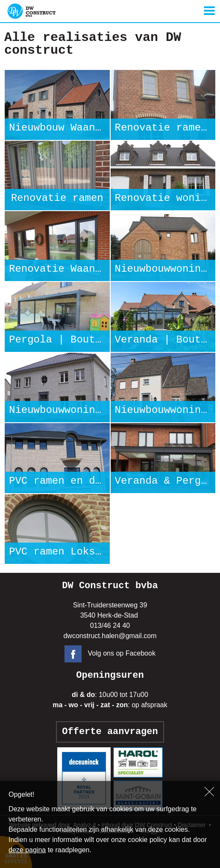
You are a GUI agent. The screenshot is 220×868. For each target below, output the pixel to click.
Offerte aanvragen (110, 732)
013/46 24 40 (110, 626)
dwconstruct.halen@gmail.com (110, 636)
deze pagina (27, 850)
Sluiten (209, 792)
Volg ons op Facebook (110, 653)
